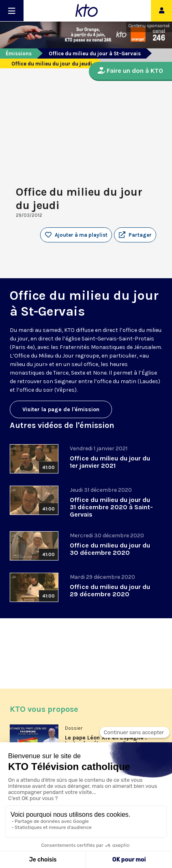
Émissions (19, 53)
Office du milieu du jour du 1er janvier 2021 (110, 462)
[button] (135, 235)
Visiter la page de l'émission (61, 409)
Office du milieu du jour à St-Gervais (95, 53)
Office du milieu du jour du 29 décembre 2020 (110, 590)
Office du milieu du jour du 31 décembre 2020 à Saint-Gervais (111, 507)
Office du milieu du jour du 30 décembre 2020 (110, 549)
